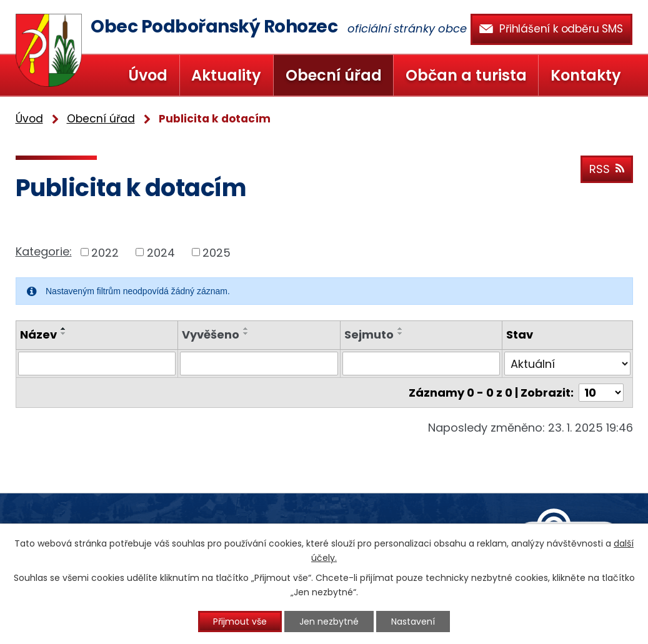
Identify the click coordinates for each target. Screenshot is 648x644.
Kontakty (586, 75)
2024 (161, 252)
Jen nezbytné (329, 622)
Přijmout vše (240, 622)
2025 (217, 252)
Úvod (148, 75)
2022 (105, 252)
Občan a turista (466, 75)
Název (38, 334)
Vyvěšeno (211, 334)
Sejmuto (369, 334)
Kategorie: (44, 251)
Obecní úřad (334, 75)
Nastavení (413, 622)
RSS (607, 169)
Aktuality (226, 75)
